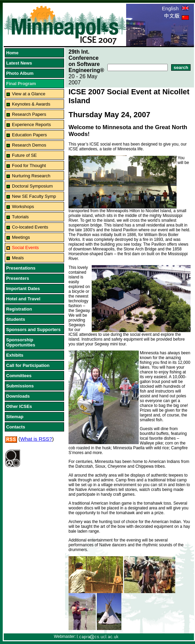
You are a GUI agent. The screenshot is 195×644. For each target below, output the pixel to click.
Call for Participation (28, 365)
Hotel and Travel (23, 299)
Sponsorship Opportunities (21, 342)
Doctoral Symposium (32, 186)
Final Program (21, 84)
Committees (19, 376)
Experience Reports (31, 125)
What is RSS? (36, 439)
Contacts (16, 427)
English (175, 8)
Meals (18, 258)
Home (12, 53)
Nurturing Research (31, 176)
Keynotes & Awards (31, 104)
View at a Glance (29, 94)
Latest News (19, 63)
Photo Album (20, 73)
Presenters (18, 278)
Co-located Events (30, 227)
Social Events (25, 248)
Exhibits (15, 355)
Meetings (21, 237)
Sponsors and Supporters (33, 330)
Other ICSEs (19, 406)
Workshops (23, 207)
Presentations (21, 268)
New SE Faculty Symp (34, 196)
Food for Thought (29, 166)
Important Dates (23, 289)
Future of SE (24, 155)
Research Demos (29, 145)
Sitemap (15, 417)
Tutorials (20, 217)
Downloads (18, 396)
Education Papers (29, 135)
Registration (19, 309)
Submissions (20, 386)
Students (16, 319)
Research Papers (29, 114)
